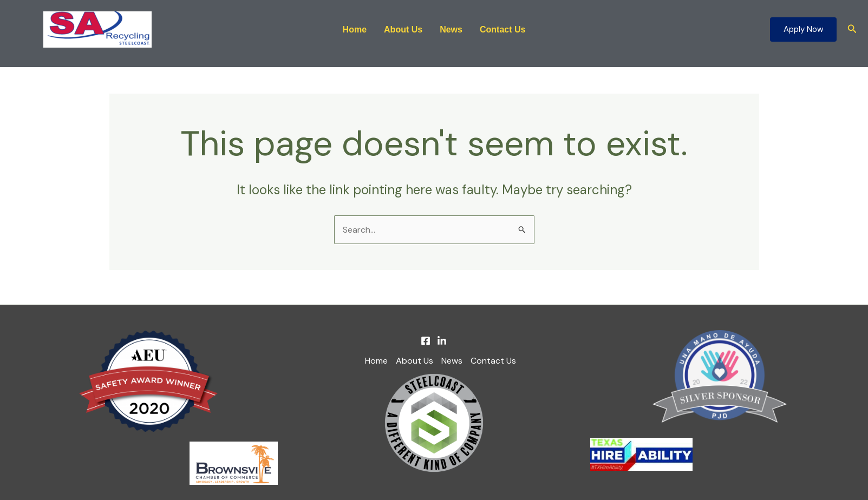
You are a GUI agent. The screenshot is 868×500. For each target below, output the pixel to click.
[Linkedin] (442, 341)
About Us (403, 29)
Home (355, 29)
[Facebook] (426, 341)
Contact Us (502, 29)
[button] (803, 29)
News (451, 29)
